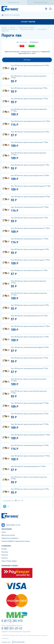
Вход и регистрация (41, 3)
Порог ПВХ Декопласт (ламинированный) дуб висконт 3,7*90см (29, 271)
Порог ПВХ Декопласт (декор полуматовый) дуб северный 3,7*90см (30, 197)
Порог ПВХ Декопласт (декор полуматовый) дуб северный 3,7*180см (31, 186)
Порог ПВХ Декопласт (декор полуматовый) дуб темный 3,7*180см (30, 326)
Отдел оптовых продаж (9, 561)
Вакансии (5, 555)
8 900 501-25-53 (12, 629)
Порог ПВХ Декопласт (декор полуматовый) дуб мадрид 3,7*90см (30, 249)
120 (22, 501)
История (4, 549)
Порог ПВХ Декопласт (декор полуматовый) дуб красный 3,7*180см (30, 435)
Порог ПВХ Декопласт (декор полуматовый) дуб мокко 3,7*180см (30, 337)
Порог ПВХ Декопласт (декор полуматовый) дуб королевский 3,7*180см (29, 380)
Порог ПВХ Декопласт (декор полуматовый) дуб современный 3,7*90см (29, 392)
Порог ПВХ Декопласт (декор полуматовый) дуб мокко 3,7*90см (29, 358)
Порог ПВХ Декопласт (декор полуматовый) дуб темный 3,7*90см (30, 305)
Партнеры (5, 552)
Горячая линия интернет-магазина (16, 632)
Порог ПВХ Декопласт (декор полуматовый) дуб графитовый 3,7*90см (28, 282)
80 (19, 501)
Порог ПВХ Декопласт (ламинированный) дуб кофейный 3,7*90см (30, 347)
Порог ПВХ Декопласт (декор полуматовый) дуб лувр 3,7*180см (29, 142)
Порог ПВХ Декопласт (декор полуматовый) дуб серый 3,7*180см (30, 403)
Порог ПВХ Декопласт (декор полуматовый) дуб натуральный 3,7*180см (29, 294)
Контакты (5, 558)
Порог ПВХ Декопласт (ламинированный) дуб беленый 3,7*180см (30, 445)
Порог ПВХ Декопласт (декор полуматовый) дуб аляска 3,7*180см (30, 176)
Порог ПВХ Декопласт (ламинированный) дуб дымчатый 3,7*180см (30, 121)
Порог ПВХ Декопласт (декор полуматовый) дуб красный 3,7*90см (30, 165)
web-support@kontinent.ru (12, 626)
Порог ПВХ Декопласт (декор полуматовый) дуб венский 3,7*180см (30, 228)
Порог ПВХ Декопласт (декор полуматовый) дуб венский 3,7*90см (30, 66)
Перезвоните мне (14, 3)
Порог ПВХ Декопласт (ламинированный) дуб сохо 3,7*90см (28, 467)
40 (16, 501)
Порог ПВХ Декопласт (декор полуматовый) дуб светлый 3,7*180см (30, 456)
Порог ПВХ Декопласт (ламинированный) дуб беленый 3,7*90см (29, 369)
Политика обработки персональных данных (16, 541)
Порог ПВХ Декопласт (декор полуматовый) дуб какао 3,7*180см (30, 424)
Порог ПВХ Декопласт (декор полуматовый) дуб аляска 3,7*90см (30, 414)
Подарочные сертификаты (10, 538)
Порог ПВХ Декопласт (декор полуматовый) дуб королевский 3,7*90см (29, 77)
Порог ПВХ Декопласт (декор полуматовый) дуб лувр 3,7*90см (29, 88)
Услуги (4, 532)
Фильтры (27, 60)
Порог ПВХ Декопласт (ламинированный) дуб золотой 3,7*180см (30, 207)
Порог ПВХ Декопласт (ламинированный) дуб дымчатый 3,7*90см (30, 132)
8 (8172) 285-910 (12, 621)
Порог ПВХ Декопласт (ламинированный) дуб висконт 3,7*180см (30, 239)
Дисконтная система (8, 535)
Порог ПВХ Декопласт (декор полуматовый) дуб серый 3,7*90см (29, 99)
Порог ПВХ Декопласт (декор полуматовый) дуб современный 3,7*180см (29, 110)
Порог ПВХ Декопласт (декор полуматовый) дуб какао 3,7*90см (29, 218)
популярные (34, 42)
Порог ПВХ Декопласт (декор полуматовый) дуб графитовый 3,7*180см (28, 154)
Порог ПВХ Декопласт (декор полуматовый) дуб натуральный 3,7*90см (29, 478)
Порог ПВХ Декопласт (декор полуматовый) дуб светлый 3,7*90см (30, 489)
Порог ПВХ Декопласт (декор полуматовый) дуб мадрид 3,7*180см (30, 260)
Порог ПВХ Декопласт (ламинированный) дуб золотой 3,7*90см (29, 316)
